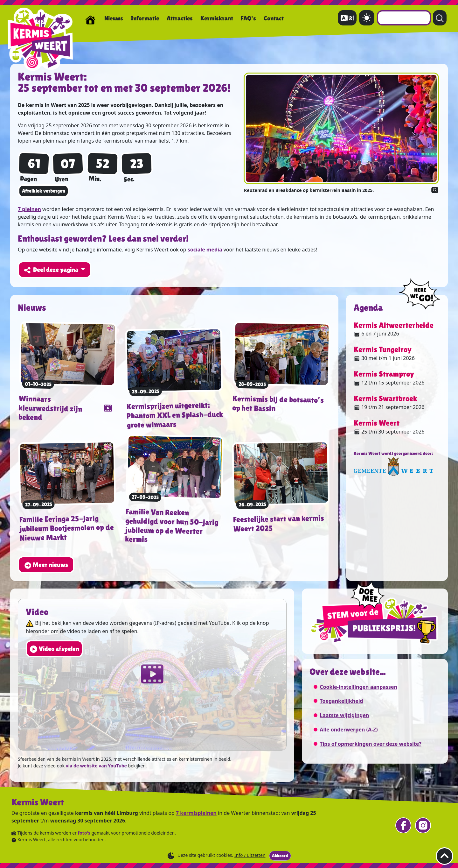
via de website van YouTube (96, 766)
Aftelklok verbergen (44, 191)
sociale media (205, 250)
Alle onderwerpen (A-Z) (349, 730)
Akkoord (280, 856)
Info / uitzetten (250, 855)
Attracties (180, 18)
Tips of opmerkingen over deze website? (371, 744)
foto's (84, 833)
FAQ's (248, 18)
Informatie (145, 18)
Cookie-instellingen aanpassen (358, 687)
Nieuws (114, 18)
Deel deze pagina (52, 270)
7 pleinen (29, 209)
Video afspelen (54, 649)
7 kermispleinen (196, 813)
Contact (274, 18)
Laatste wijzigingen (344, 715)
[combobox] (404, 18)
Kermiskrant (217, 18)
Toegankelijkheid (341, 701)
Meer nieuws (46, 565)
